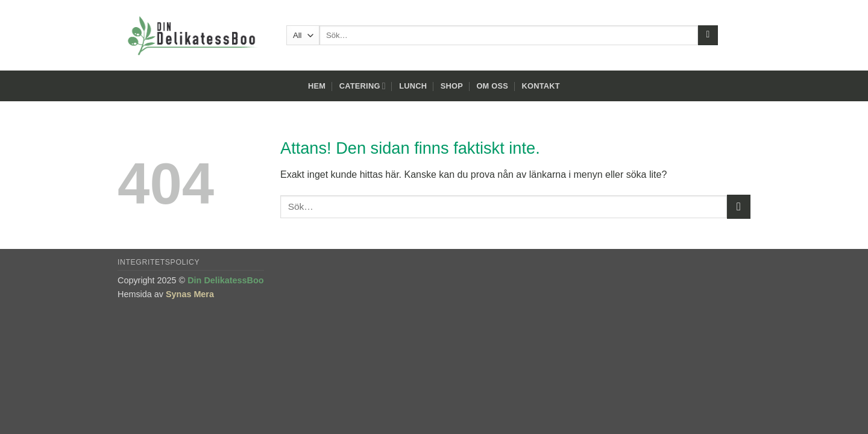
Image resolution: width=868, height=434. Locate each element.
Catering (363, 86)
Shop (452, 86)
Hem (317, 86)
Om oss (492, 86)
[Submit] (708, 36)
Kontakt (541, 86)
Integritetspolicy (159, 262)
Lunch (413, 86)
